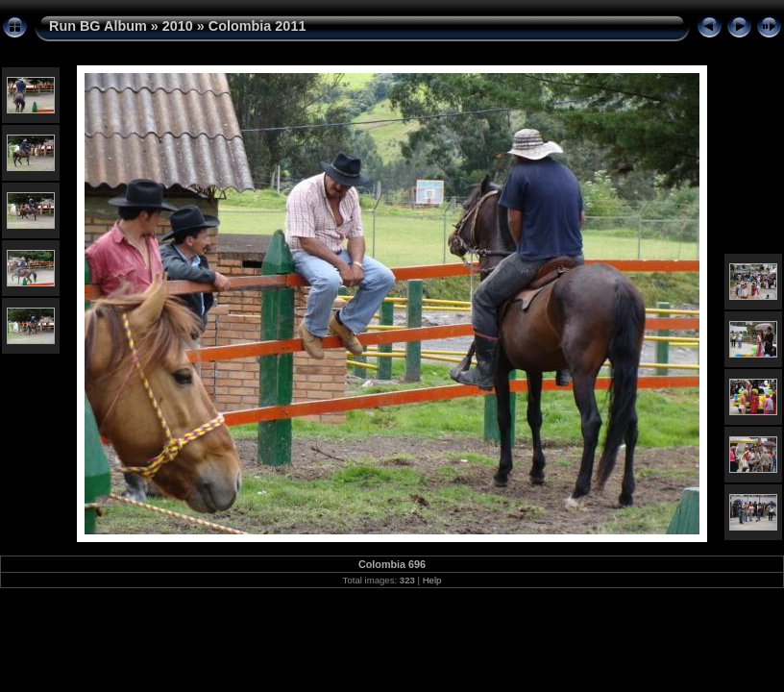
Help (432, 580)
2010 (178, 26)
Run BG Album (98, 26)
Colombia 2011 (257, 26)
